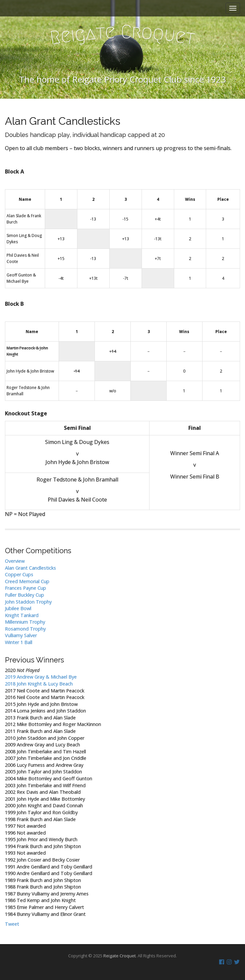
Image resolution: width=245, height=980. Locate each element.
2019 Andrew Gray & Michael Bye (41, 677)
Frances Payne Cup (26, 588)
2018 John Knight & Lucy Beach (39, 684)
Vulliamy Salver (21, 635)
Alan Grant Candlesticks (30, 568)
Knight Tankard (22, 615)
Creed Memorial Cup (27, 581)
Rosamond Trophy (25, 629)
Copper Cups (19, 574)
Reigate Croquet (120, 956)
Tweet (12, 924)
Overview (15, 561)
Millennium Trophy (25, 622)
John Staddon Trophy (28, 602)
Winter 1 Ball (19, 642)
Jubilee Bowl (18, 608)
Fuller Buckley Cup (25, 595)
